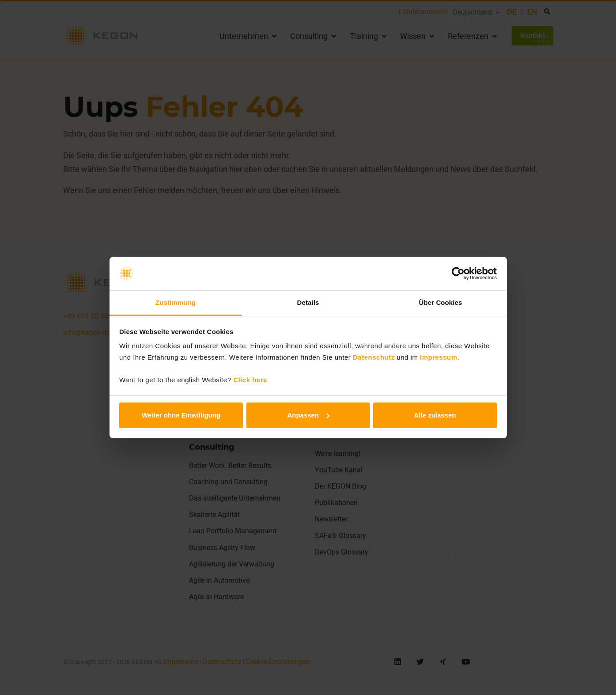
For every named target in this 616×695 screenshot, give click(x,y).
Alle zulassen (435, 415)
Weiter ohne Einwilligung (181, 415)
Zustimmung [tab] (176, 302)
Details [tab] (308, 302)
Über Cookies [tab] (441, 302)
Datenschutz (374, 357)
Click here (250, 380)
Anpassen (308, 415)
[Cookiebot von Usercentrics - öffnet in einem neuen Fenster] (458, 273)
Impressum (439, 357)
